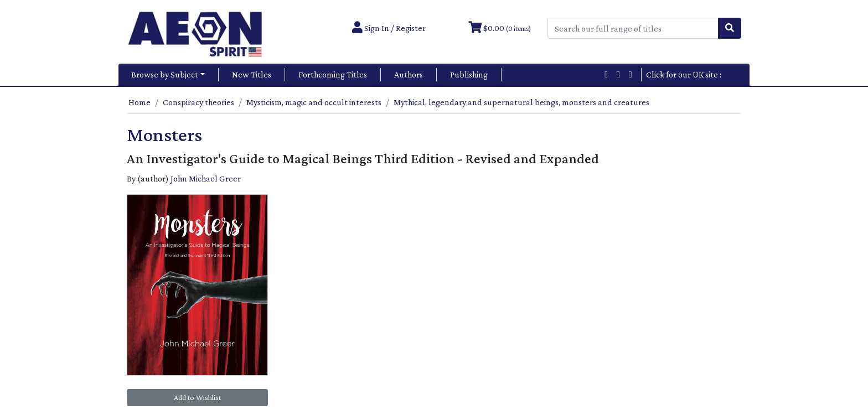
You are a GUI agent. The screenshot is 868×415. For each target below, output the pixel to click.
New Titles (252, 74)
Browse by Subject (165, 74)
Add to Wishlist (197, 397)
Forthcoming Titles (333, 74)
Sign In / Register (389, 28)
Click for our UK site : (690, 74)
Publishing (469, 74)
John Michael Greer (206, 178)
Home (139, 102)
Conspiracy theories (198, 102)
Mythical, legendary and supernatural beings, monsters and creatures (521, 102)
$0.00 (500, 28)
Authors (409, 74)
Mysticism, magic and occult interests (314, 102)
